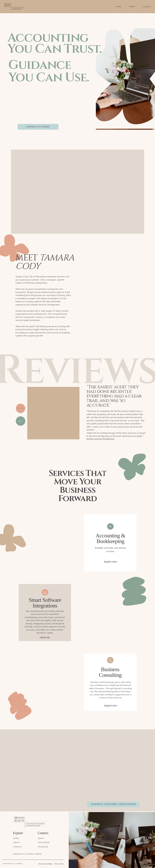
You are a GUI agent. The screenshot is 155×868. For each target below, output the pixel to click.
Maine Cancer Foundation (101, 439)
